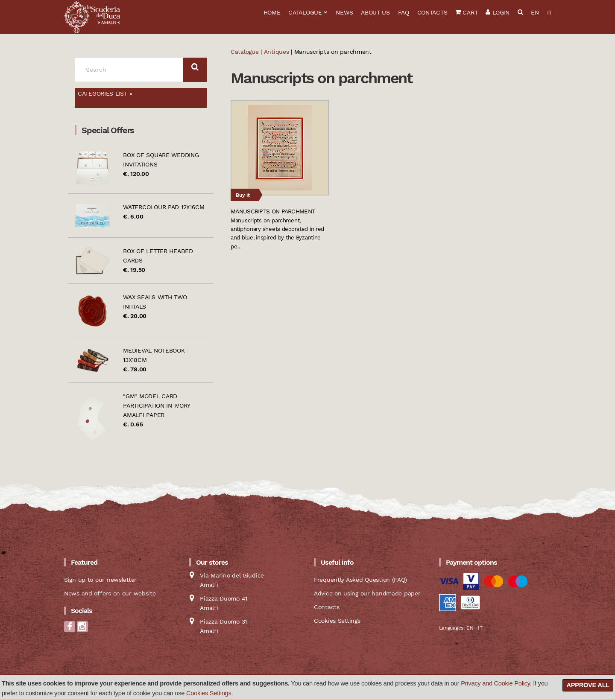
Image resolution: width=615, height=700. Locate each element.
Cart (466, 12)
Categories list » (105, 93)
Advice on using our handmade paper (367, 593)
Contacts (432, 12)
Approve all (588, 685)
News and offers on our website (110, 593)
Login (498, 12)
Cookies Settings (209, 693)
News (344, 12)
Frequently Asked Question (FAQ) (360, 580)
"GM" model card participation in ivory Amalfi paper (157, 405)
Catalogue (305, 12)
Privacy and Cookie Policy (495, 683)
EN (535, 12)
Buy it (243, 195)
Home (272, 12)
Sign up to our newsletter (100, 580)
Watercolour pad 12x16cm (164, 207)
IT (549, 12)
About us (375, 12)
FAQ (404, 12)
